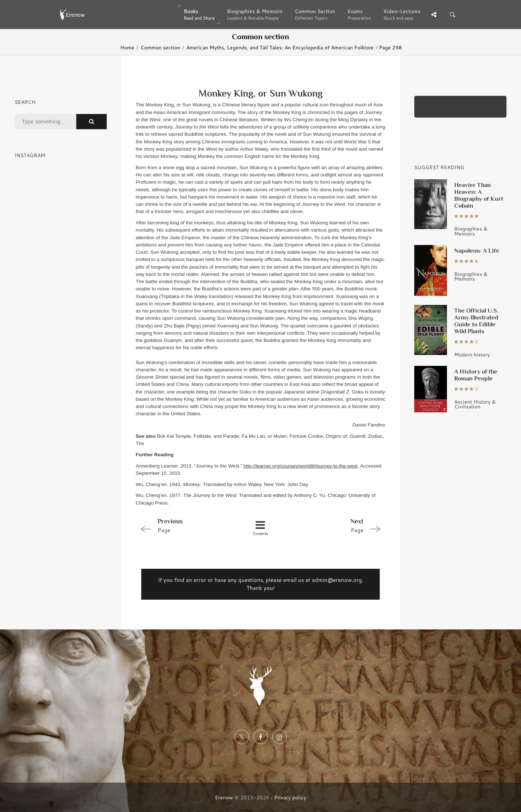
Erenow (224, 797)
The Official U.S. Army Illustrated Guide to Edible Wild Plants (476, 321)
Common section (160, 47)
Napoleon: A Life (477, 250)
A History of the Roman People (476, 375)
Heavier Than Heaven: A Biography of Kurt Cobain (479, 195)
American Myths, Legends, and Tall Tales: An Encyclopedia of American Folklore (280, 47)
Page (185, 525)
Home (127, 47)
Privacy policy (290, 797)
